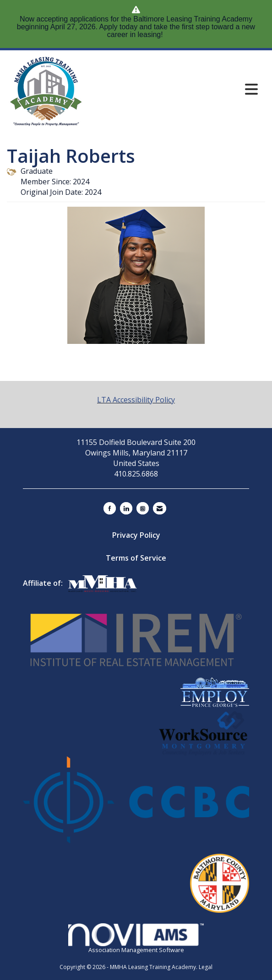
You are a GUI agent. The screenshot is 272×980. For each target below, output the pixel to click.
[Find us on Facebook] (110, 508)
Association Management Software (136, 939)
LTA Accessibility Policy (136, 400)
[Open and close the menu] (207, 89)
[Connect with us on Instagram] (143, 508)
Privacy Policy (136, 535)
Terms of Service (136, 558)
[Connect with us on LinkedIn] (126, 508)
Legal (206, 967)
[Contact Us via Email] (160, 508)
